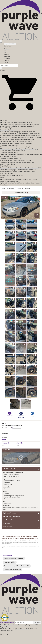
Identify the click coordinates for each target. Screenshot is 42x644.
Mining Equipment (19, 137)
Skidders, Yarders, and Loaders (16, 151)
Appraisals (7, 58)
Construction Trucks (12, 183)
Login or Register (10, 44)
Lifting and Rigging (9, 170)
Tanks (10, 172)
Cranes (23, 136)
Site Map (6, 627)
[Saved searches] (1, 41)
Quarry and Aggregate (21, 139)
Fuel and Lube (24, 168)
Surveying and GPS (10, 143)
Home (3, 188)
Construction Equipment (7, 130)
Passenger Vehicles (21, 162)
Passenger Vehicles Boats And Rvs (14, 558)
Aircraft (2, 160)
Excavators (6, 137)
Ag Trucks (3, 183)
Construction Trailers (13, 179)
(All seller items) (17, 428)
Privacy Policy (26, 625)
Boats (6, 162)
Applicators (18, 122)
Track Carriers (20, 143)
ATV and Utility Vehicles (11, 160)
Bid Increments (8, 527)
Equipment (7, 57)
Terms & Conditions (6, 625)
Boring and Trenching (29, 134)
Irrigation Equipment (27, 124)
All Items (3, 70)
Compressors (4, 168)
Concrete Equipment (14, 136)
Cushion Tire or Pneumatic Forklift (10, 155)
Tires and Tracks (20, 175)
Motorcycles (11, 162)
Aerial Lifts (3, 132)
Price (6, 443)
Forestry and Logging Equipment (10, 145)
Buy (5, 51)
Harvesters (9, 124)
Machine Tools (4, 175)
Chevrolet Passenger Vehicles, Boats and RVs (17, 566)
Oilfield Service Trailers (26, 179)
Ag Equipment (4, 120)
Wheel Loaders (29, 143)
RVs (4, 164)
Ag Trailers (3, 179)
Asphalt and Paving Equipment (15, 132)
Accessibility (35, 625)
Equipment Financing (9, 513)
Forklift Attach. (25, 155)
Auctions (7, 49)
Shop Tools (12, 175)
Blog (1, 627)
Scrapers (23, 141)
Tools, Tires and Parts (6, 174)
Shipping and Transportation (12, 516)
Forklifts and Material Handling (9, 153)
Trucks (6, 185)
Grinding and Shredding (15, 149)
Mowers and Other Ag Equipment (16, 126)
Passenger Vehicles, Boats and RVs (11, 158)
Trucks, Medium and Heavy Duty (10, 181)
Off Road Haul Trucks (31, 137)
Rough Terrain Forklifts (14, 141)
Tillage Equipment (10, 128)
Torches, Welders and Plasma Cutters (23, 172)
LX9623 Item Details (9, 469)
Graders (12, 137)
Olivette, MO (5, 434)
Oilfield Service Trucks (25, 183)
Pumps (7, 172)
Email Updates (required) (7, 623)
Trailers (2, 177)
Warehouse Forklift (10, 156)
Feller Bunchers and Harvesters (9, 147)
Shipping (7, 60)
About (6, 62)
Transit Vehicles (10, 164)
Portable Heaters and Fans (23, 170)
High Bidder (20, 443)
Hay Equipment (16, 124)
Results (6, 55)
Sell (5, 53)
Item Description (8, 520)
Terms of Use (17, 625)
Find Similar (7, 523)
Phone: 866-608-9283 (22, 629)
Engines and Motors (14, 168)
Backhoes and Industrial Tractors (13, 134)
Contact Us (7, 46)
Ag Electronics (4, 122)
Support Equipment (6, 166)
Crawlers (27, 136)
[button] (21, 113)
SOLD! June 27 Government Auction (18, 188)
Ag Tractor (12, 122)
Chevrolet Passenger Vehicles (12, 570)
